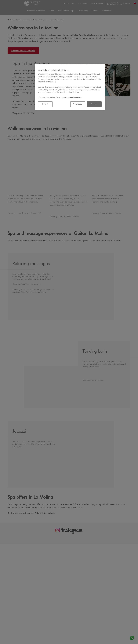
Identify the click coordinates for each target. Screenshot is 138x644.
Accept (94, 104)
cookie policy (76, 97)
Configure (78, 104)
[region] (70, 87)
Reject (45, 104)
